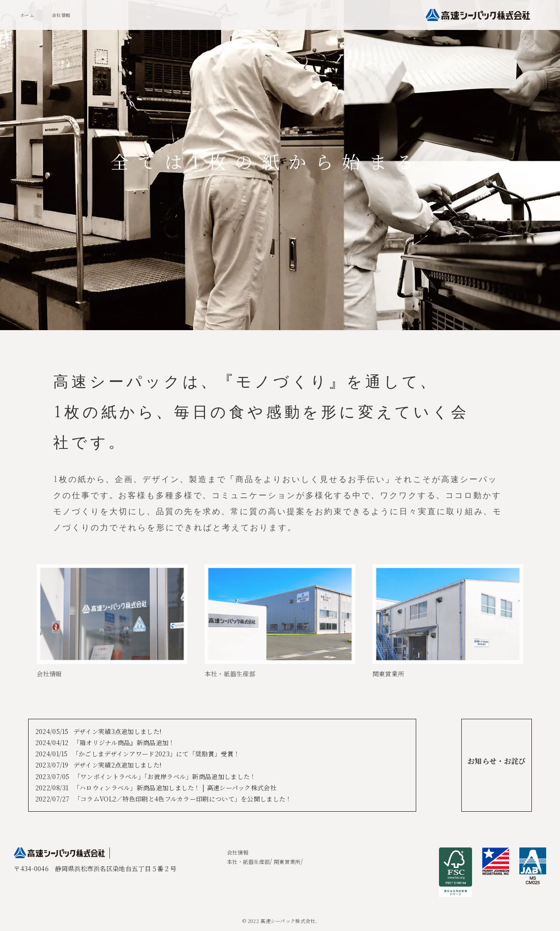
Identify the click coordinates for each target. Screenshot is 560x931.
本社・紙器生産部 (248, 862)
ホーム (27, 15)
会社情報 (61, 15)
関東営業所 (287, 862)
